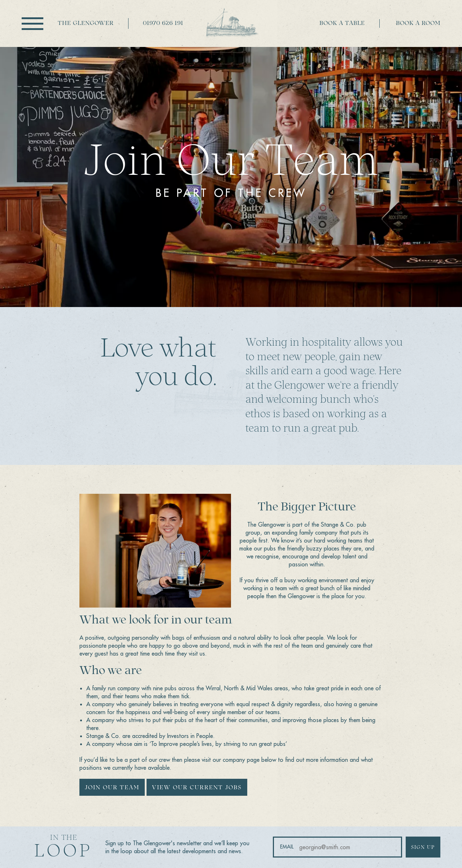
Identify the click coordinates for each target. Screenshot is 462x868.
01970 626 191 (163, 23)
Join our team (112, 788)
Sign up (423, 848)
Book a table (342, 23)
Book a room (418, 23)
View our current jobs (197, 788)
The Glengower (86, 23)
